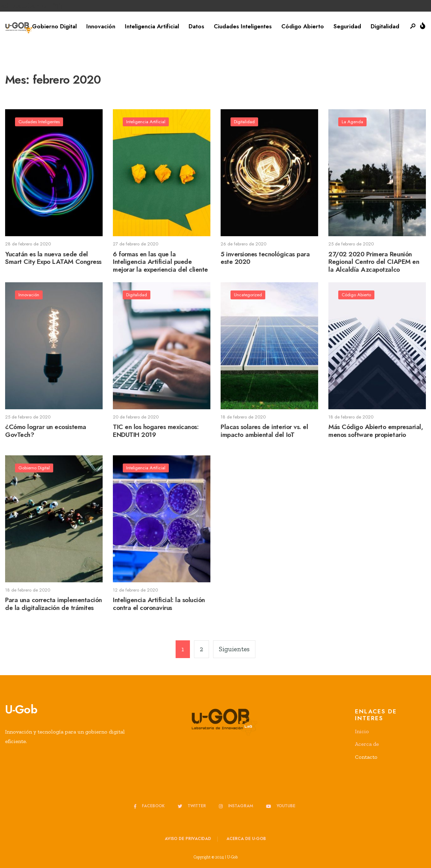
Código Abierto (303, 26)
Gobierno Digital (54, 26)
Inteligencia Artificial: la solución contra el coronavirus (159, 604)
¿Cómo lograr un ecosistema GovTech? (46, 431)
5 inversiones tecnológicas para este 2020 (265, 258)
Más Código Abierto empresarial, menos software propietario (376, 431)
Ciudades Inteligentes (243, 26)
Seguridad (347, 26)
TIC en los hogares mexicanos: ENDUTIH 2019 (156, 431)
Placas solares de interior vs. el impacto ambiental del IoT (264, 431)
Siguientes (234, 649)
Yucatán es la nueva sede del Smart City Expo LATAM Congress (53, 258)
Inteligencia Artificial (152, 26)
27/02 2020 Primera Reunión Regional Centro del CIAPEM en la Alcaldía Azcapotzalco (374, 262)
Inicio (362, 731)
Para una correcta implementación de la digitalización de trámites (54, 604)
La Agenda (353, 122)
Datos (196, 26)
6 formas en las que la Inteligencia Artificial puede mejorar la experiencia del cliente (160, 262)
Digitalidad (385, 26)
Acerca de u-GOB (246, 839)
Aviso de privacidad (188, 839)
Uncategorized (248, 295)
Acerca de (367, 744)
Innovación (101, 26)
